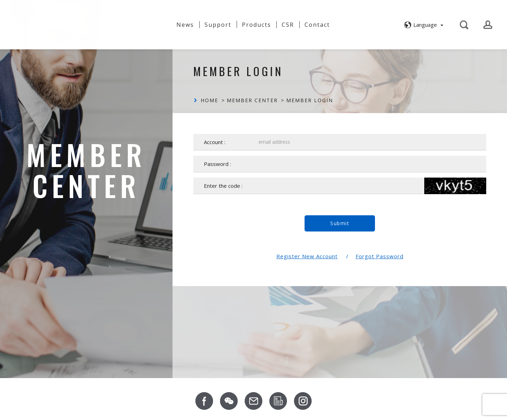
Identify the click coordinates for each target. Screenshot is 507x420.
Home (209, 100)
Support (218, 24)
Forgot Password (380, 256)
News (185, 24)
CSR (288, 24)
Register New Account (307, 256)
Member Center (252, 100)
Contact (317, 24)
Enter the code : (223, 186)
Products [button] (256, 24)
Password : (217, 164)
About (156, 21)
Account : (215, 142)
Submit (340, 223)
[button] (423, 24)
